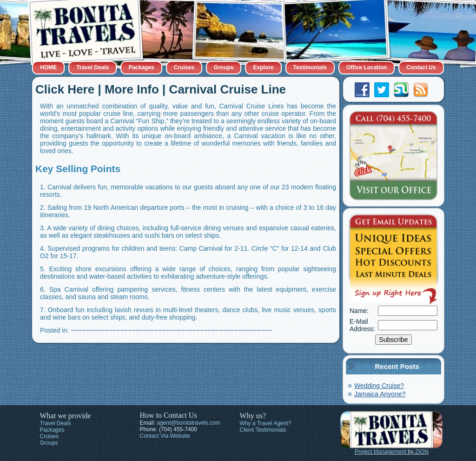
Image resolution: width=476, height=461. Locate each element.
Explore (263, 67)
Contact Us (421, 67)
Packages (141, 67)
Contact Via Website (165, 436)
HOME (48, 67)
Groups (224, 67)
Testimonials (310, 67)
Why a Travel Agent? (266, 423)
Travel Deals (93, 67)
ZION (422, 452)
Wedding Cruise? (379, 386)
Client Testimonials (263, 430)
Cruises (184, 67)
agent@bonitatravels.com (188, 423)
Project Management (380, 452)
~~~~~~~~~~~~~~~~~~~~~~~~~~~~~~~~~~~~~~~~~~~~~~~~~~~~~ (171, 330)
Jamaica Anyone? (380, 394)
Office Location (367, 67)
